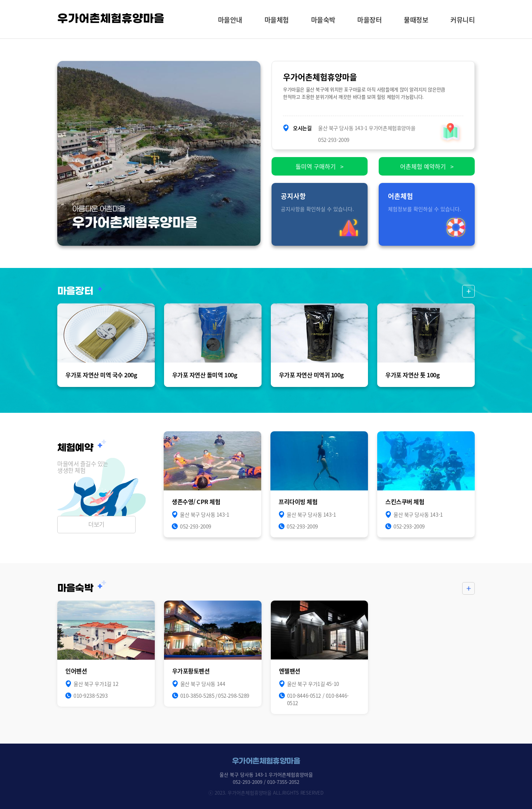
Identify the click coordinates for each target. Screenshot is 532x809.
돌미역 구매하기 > (320, 166)
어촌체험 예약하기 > (427, 166)
